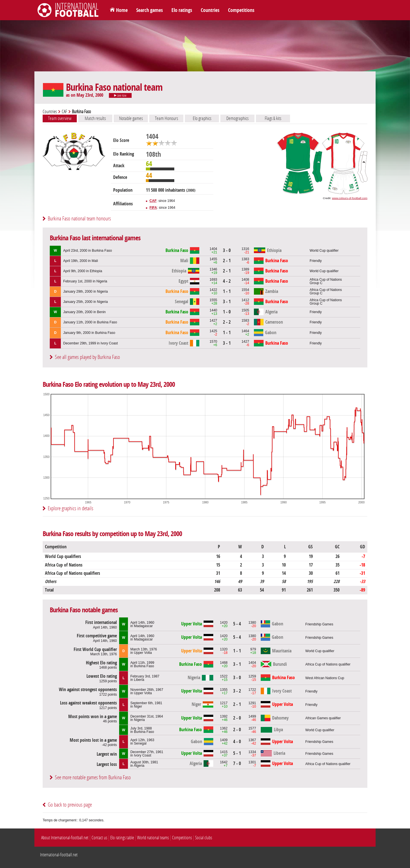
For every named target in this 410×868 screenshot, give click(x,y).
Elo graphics (202, 118)
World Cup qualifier (324, 251)
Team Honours (166, 118)
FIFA (153, 208)
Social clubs (204, 838)
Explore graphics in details (71, 508)
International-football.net (59, 855)
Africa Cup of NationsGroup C (326, 281)
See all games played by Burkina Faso (87, 357)
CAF (64, 112)
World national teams (153, 838)
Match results (95, 118)
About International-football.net (65, 838)
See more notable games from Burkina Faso (93, 777)
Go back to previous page (70, 805)
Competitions (241, 10)
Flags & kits (273, 118)
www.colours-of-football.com (350, 198)
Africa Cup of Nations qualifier (328, 664)
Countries (210, 10)
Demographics (237, 118)
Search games (150, 10)
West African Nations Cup (325, 678)
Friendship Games (319, 624)
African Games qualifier (323, 718)
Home (122, 10)
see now (120, 96)
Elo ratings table (122, 838)
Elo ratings (182, 10)
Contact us (99, 838)
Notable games (131, 118)
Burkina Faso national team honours (79, 219)
